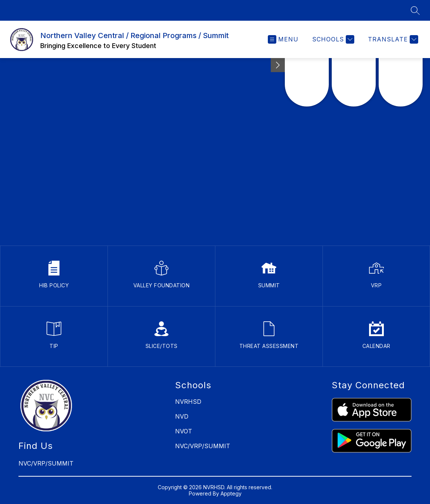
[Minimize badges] (278, 65)
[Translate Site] (392, 39)
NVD (182, 416)
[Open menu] (283, 39)
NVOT (184, 431)
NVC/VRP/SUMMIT (203, 446)
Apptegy (231, 493)
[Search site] (415, 10)
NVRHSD (188, 402)
